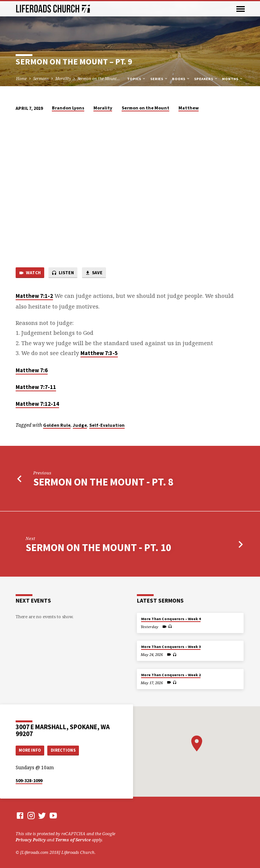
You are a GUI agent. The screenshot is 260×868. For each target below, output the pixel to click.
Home (21, 79)
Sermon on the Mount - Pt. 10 (98, 547)
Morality (63, 79)
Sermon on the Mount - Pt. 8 (103, 482)
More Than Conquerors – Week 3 (171, 647)
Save (94, 273)
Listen (63, 273)
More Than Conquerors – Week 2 (171, 675)
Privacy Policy (31, 840)
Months (233, 79)
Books (181, 79)
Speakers (206, 79)
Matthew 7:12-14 (37, 404)
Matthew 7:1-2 (34, 296)
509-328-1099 (29, 780)
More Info (30, 750)
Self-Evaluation (107, 425)
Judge (80, 425)
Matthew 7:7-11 (36, 387)
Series (159, 79)
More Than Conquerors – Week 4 (171, 619)
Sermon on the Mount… (99, 79)
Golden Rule (57, 425)
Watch (30, 273)
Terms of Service (73, 840)
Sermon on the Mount (145, 108)
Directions (63, 750)
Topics (136, 79)
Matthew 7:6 (32, 370)
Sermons (41, 79)
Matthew (189, 108)
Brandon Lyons (68, 108)
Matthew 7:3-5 (99, 353)
